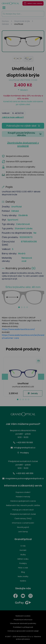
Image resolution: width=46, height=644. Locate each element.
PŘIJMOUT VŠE (23, 351)
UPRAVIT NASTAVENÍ (23, 344)
